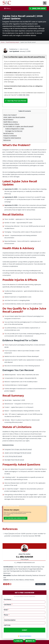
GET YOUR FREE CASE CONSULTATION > (16, 520)
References (7, 142)
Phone (7, 617)
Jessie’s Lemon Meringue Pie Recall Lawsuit (18, 454)
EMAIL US (30, 641)
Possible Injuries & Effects (11, 126)
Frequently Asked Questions (12, 140)
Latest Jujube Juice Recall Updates (14, 119)
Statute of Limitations (10, 137)
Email (6, 611)
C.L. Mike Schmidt (23, 49)
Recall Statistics (8, 121)
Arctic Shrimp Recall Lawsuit (13, 458)
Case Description (10, 622)
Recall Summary (9, 135)
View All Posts (40, 586)
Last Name (8, 606)
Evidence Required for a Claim (15, 130)
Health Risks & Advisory (11, 124)
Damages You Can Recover (14, 133)
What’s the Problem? (10, 117)
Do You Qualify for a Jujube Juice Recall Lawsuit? (18, 128)
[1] (10, 195)
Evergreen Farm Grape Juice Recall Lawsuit (18, 451)
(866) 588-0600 (24, 95)
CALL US (18, 641)
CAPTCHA (7, 627)
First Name (8, 601)
